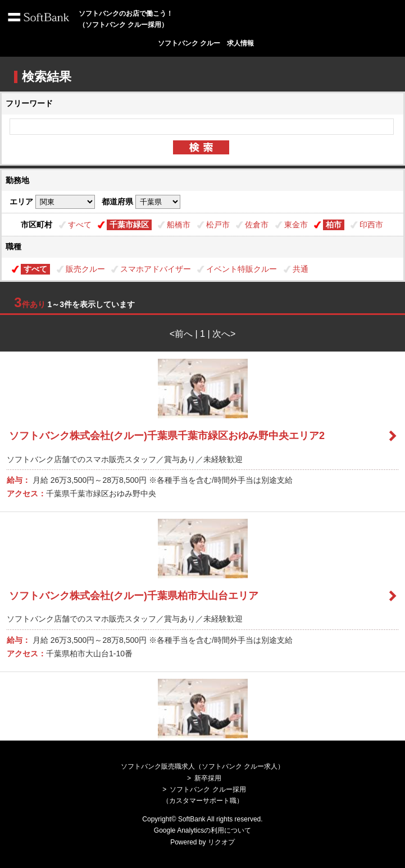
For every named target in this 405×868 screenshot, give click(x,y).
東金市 (296, 225)
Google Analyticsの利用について (202, 830)
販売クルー (85, 269)
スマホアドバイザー (156, 269)
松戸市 (218, 225)
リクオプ (221, 842)
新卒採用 (208, 778)
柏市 (334, 225)
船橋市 (179, 225)
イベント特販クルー (242, 269)
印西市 (371, 225)
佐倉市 (257, 225)
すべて (80, 225)
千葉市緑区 (129, 225)
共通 (301, 269)
